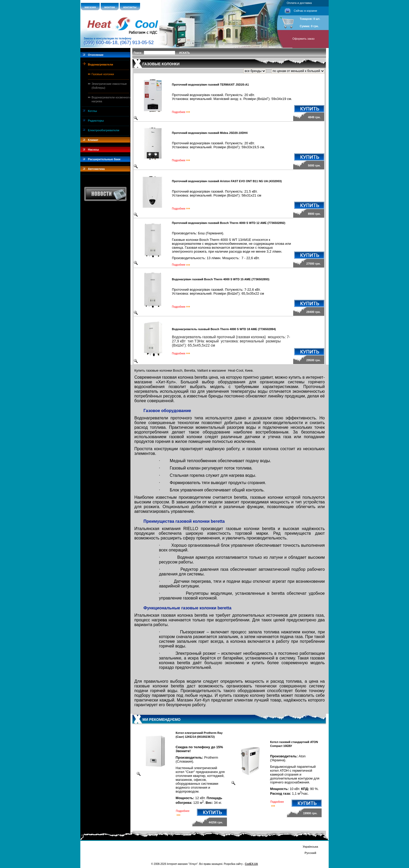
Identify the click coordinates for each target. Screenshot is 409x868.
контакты (130, 7)
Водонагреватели (100, 64)
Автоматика (96, 169)
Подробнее (179, 112)
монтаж (110, 7)
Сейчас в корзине (305, 11)
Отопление (96, 55)
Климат (93, 140)
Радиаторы (96, 121)
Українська (310, 847)
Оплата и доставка (299, 3)
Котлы (92, 111)
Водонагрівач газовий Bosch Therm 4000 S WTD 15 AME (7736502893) (221, 279)
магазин (90, 7)
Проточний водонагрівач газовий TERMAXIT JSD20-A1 (210, 85)
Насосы (93, 150)
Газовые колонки (103, 74)
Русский (310, 853)
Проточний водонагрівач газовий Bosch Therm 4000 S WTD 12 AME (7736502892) (229, 223)
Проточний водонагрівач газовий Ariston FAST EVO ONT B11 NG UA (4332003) (227, 181)
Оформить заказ (303, 39)
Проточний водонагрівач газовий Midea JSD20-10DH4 (210, 133)
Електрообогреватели (104, 130)
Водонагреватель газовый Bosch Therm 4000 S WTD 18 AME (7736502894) (224, 329)
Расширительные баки (104, 159)
